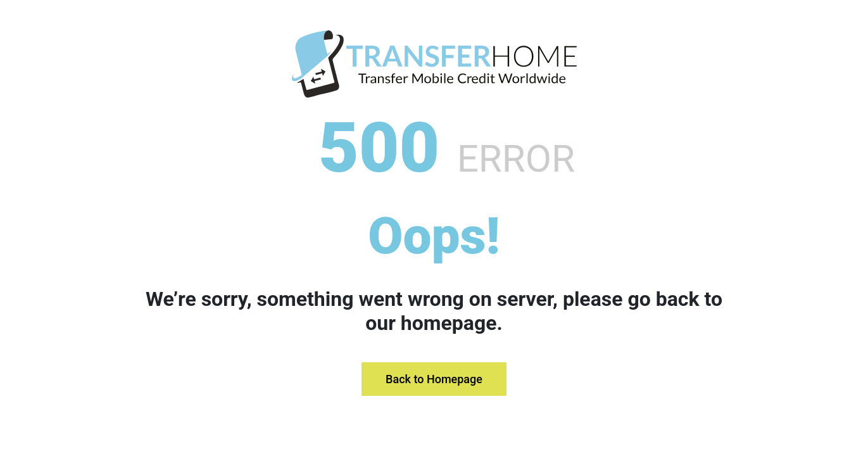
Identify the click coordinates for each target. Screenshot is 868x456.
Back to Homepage (434, 379)
